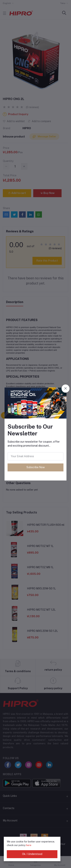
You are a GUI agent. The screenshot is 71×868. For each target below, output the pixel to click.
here (29, 845)
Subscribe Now (36, 467)
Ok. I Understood (32, 854)
